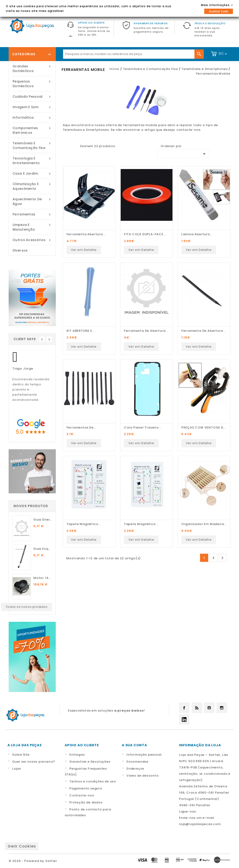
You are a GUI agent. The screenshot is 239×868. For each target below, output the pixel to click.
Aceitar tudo (219, 11)
